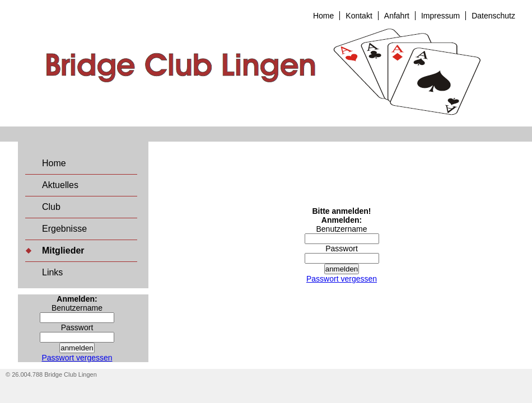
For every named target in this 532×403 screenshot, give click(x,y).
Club (51, 207)
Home (323, 16)
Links (52, 272)
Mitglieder (63, 250)
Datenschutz (493, 16)
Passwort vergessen (77, 358)
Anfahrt (397, 16)
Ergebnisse (64, 229)
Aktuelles (60, 185)
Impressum (440, 16)
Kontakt (359, 16)
